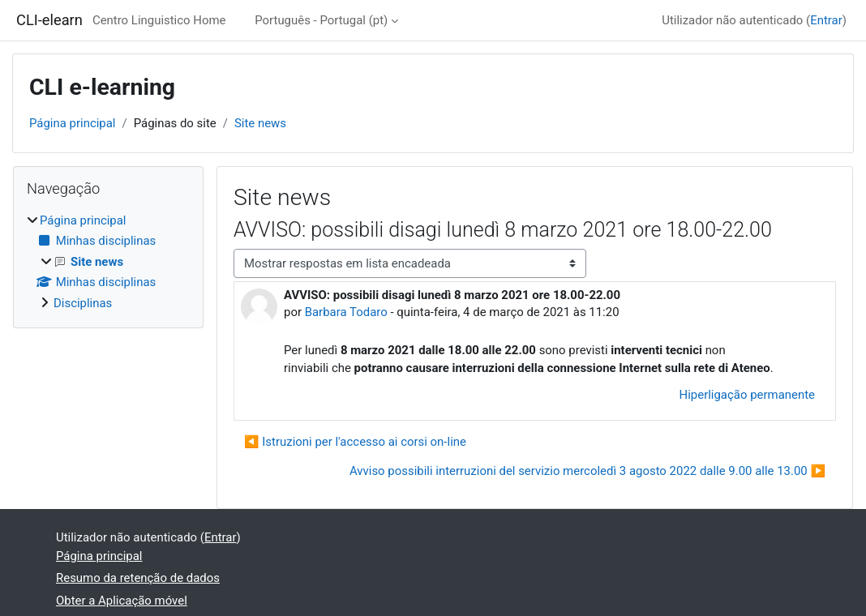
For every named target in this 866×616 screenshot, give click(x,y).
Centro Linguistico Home (159, 20)
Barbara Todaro (346, 312)
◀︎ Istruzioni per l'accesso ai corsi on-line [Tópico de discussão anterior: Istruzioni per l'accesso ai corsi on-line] (355, 442)
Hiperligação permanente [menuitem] (747, 395)
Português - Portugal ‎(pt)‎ (321, 20)
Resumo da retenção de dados (138, 578)
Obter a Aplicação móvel (122, 601)
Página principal (73, 123)
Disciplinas (83, 303)
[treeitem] (108, 262)
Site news (260, 123)
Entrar (826, 20)
